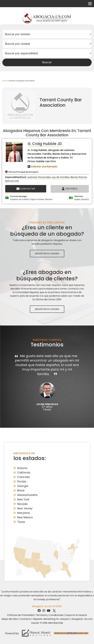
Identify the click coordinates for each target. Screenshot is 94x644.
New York (23, 499)
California (24, 473)
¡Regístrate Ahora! (47, 254)
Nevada (22, 504)
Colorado (24, 477)
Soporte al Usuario (76, 615)
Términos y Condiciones (50, 615)
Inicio (4, 81)
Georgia (23, 486)
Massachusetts (27, 495)
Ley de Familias (61, 177)
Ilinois (21, 490)
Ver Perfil (70, 189)
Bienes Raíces (78, 177)
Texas (21, 522)
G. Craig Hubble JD (45, 144)
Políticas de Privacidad (20, 615)
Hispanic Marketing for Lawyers (51, 619)
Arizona (22, 468)
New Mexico (25, 517)
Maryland (23, 513)
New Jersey (25, 508)
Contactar (26, 189)
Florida (22, 481)
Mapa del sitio (10, 619)
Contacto (25, 619)
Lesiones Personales (39, 177)
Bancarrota (12, 181)
